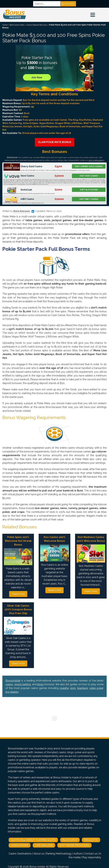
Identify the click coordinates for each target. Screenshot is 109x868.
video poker (96, 688)
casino (9, 684)
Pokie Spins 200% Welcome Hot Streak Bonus (18, 541)
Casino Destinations (20, 854)
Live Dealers (44, 845)
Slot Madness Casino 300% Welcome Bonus (91, 539)
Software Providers (74, 845)
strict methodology (96, 160)
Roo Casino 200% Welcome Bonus (54, 539)
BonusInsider (13, 681)
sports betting (23, 684)
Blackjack (70, 840)
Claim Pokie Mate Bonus (55, 142)
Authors (78, 854)
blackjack (83, 688)
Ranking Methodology (59, 854)
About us (39, 854)
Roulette (91, 840)
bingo (40, 684)
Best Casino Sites (17, 25)
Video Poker (20, 845)
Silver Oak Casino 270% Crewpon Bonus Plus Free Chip (18, 609)
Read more (18, 594)
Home (5, 25)
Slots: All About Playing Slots (33, 840)
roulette (64, 688)
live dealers (12, 692)
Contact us (91, 854)
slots (73, 688)
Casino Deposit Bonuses (37, 25)
